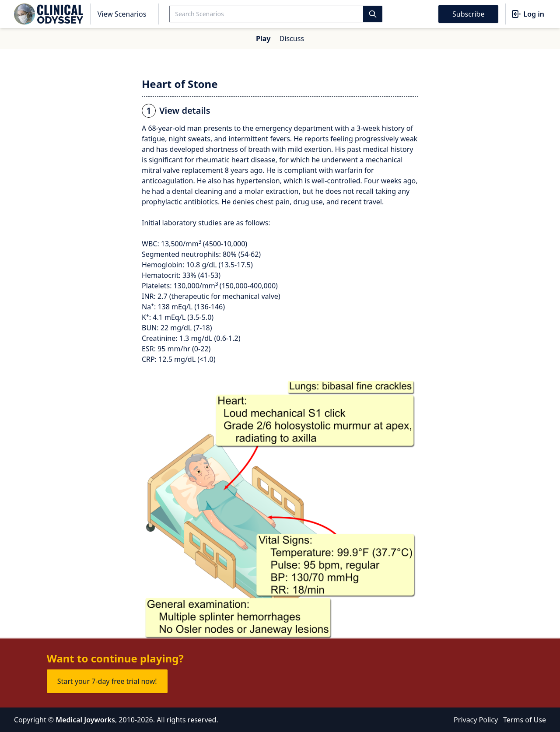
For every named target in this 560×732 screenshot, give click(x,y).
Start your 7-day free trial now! (107, 681)
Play (263, 39)
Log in (528, 14)
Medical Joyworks (85, 720)
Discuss (292, 39)
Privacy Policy (476, 720)
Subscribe (468, 14)
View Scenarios (122, 14)
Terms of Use (525, 720)
